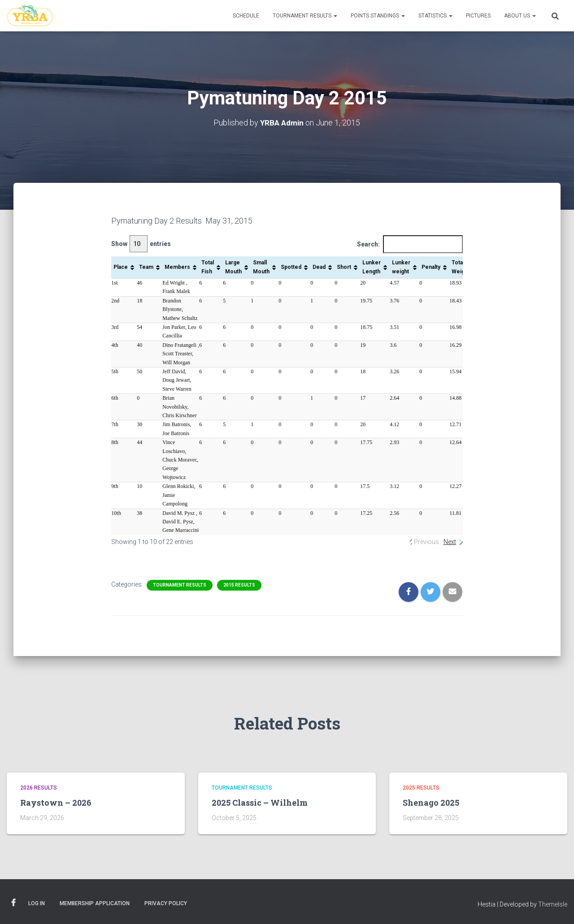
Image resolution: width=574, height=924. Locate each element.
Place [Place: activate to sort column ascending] (121, 267)
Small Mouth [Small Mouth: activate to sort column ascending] (261, 267)
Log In (37, 903)
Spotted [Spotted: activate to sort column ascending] (291, 267)
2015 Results (239, 585)
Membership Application (95, 903)
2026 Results (39, 788)
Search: (410, 244)
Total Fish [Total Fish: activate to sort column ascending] (208, 267)
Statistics (435, 16)
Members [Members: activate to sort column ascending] (177, 267)
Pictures (478, 16)
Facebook (13, 902)
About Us (520, 16)
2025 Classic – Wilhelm (260, 803)
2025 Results (421, 788)
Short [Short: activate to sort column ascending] (344, 267)
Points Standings (378, 16)
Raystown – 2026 (56, 803)
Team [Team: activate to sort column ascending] (146, 267)
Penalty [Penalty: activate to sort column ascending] (431, 267)
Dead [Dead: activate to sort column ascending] (319, 267)
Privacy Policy (166, 903)
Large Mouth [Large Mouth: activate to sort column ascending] (233, 267)
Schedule (246, 16)
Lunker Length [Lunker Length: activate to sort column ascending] (372, 267)
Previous (426, 541)
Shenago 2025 (431, 803)
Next (450, 541)
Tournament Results (305, 16)
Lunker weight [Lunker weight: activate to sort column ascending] (401, 267)
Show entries (141, 244)
